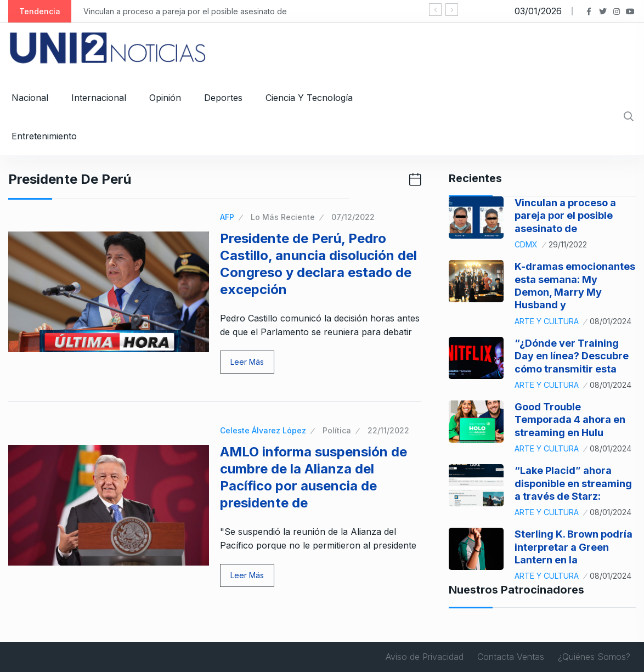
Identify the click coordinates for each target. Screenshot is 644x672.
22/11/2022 (388, 430)
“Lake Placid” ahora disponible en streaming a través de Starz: (573, 483)
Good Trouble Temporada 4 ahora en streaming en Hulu (570, 420)
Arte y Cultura (547, 321)
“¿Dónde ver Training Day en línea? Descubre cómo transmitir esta (572, 356)
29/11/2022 (568, 244)
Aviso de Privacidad (425, 657)
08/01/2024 (611, 321)
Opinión (165, 98)
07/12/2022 (353, 217)
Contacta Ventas (511, 657)
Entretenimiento (44, 136)
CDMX (526, 244)
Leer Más (247, 362)
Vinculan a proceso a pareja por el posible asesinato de (185, 11)
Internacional (99, 98)
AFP (227, 217)
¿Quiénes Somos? (594, 657)
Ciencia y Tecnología (309, 98)
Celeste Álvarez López (263, 430)
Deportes (223, 98)
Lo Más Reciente (283, 217)
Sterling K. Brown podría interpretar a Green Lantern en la (574, 547)
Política (337, 430)
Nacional (30, 98)
